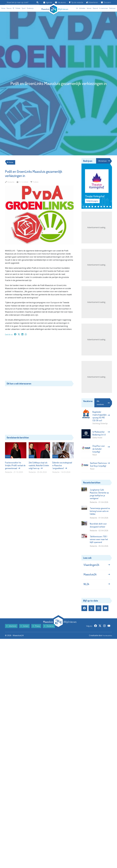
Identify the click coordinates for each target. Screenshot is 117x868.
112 (13, 8)
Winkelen (82, 8)
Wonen (89, 8)
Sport (24, 8)
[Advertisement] (39, 359)
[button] (83, 207)
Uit (77, 8)
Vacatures (60, 2)
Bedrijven (112, 8)
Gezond (95, 8)
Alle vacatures (103, 403)
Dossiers (106, 2)
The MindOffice (105, 641)
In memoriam (104, 8)
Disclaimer (49, 631)
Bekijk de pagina (92, 201)
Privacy (36, 631)
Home (3, 8)
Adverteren (92, 2)
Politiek (18, 8)
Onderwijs (30, 8)
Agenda (48, 2)
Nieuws (9, 8)
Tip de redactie (76, 2)
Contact (24, 631)
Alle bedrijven (103, 161)
